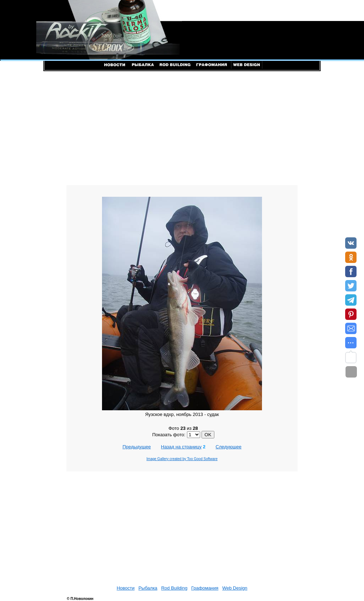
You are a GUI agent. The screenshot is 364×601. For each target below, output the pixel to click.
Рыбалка (148, 588)
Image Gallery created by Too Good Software (182, 459)
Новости (125, 588)
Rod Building (174, 588)
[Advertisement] (182, 128)
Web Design (235, 588)
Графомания (205, 588)
